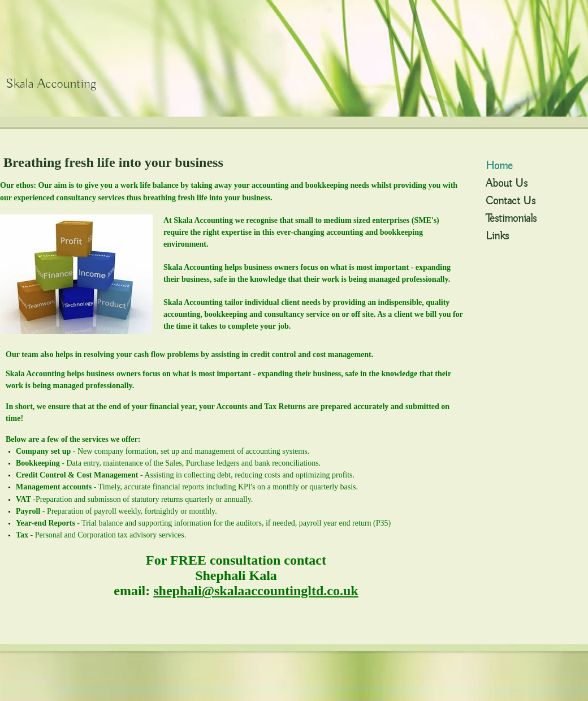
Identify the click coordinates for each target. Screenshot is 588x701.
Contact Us (511, 201)
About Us (507, 184)
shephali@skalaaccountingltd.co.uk (256, 591)
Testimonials (511, 219)
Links (497, 236)
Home (499, 166)
